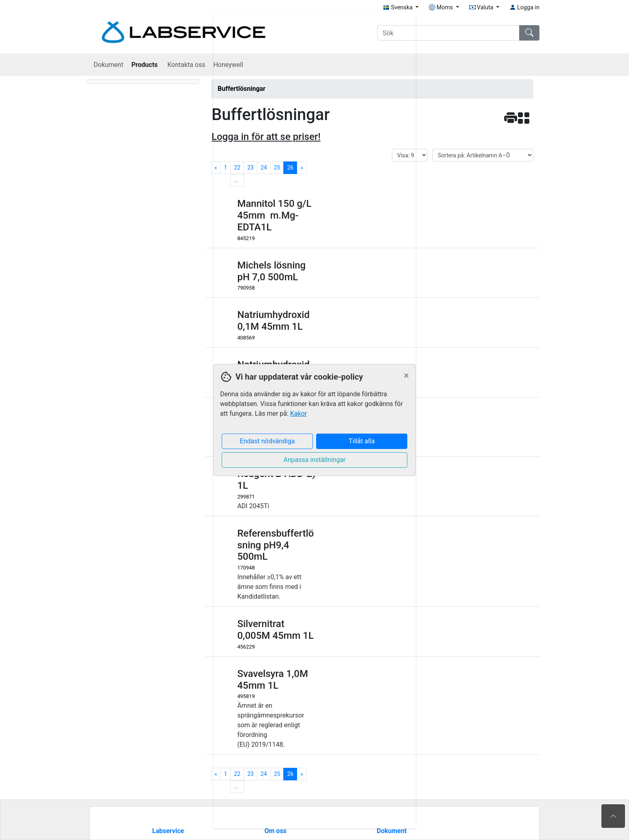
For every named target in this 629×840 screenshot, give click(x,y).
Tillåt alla (362, 441)
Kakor (298, 414)
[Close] (406, 376)
